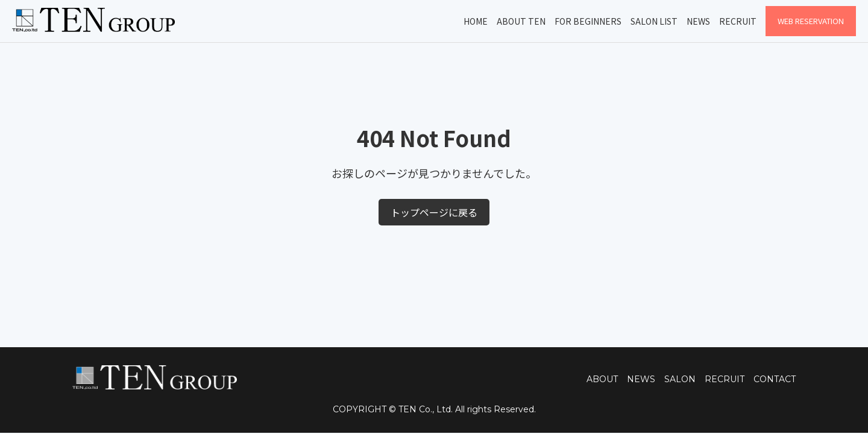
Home (476, 21)
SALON (680, 379)
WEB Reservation (811, 21)
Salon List (654, 21)
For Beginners (588, 21)
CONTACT (775, 379)
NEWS (641, 379)
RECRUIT (725, 379)
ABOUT (602, 379)
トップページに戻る (434, 212)
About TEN (521, 21)
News (698, 21)
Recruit (738, 21)
